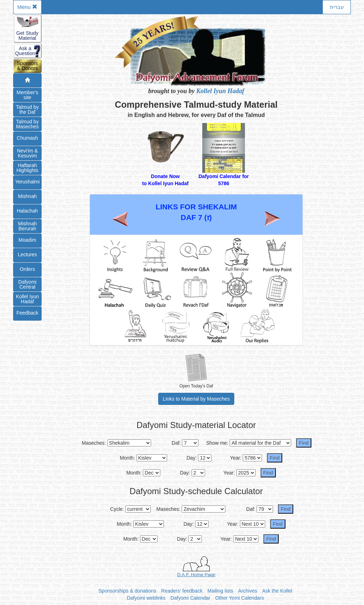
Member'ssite (27, 95)
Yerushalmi (28, 182)
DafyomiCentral (27, 284)
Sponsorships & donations (127, 591)
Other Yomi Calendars (239, 598)
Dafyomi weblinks (146, 598)
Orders (28, 269)
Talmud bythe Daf (27, 109)
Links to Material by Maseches (196, 399)
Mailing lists (220, 591)
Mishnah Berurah (28, 226)
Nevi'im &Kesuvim (28, 153)
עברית (337, 7)
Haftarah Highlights (27, 168)
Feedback (27, 313)
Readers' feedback (182, 591)
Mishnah (28, 196)
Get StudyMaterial (27, 36)
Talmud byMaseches (27, 124)
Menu (28, 7)
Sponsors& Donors (27, 66)
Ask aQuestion (25, 51)
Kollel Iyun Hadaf (220, 91)
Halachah (27, 211)
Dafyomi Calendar (190, 598)
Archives (248, 591)
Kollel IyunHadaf (28, 299)
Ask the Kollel (277, 591)
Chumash (27, 138)
